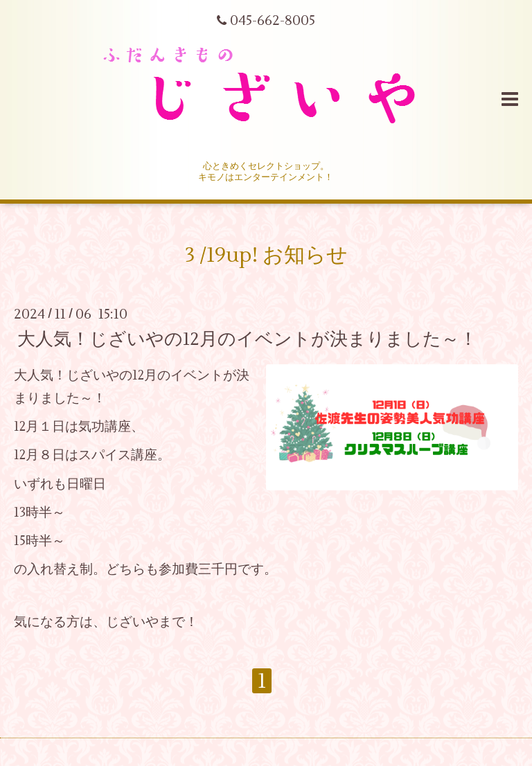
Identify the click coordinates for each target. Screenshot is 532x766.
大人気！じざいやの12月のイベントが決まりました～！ (247, 339)
